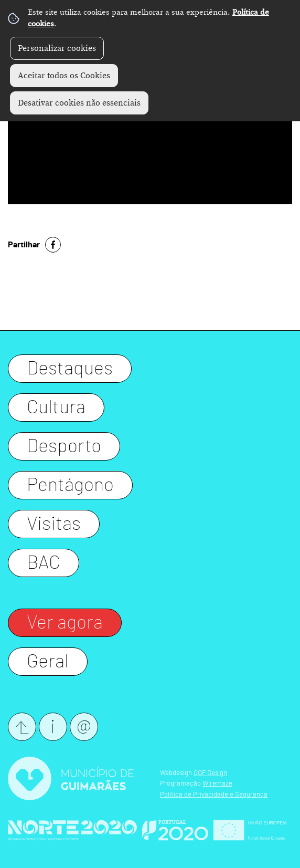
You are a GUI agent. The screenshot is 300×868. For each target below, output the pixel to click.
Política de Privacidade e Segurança (214, 795)
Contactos (53, 727)
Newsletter (84, 727)
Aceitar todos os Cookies (64, 76)
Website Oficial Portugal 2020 (175, 830)
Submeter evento (22, 727)
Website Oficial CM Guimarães (71, 778)
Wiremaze (217, 784)
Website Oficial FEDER (250, 830)
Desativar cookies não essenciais (79, 103)
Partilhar (24, 245)
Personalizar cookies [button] (57, 48)
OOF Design (210, 773)
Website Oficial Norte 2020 (72, 830)
